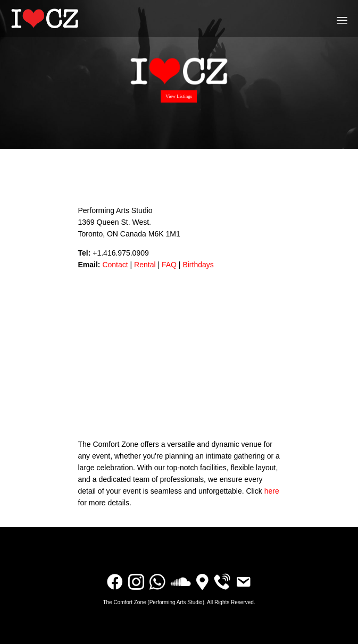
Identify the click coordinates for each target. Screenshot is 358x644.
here (272, 491)
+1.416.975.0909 (121, 253)
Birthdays (198, 265)
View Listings (179, 96)
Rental (145, 265)
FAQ (169, 265)
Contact (115, 265)
